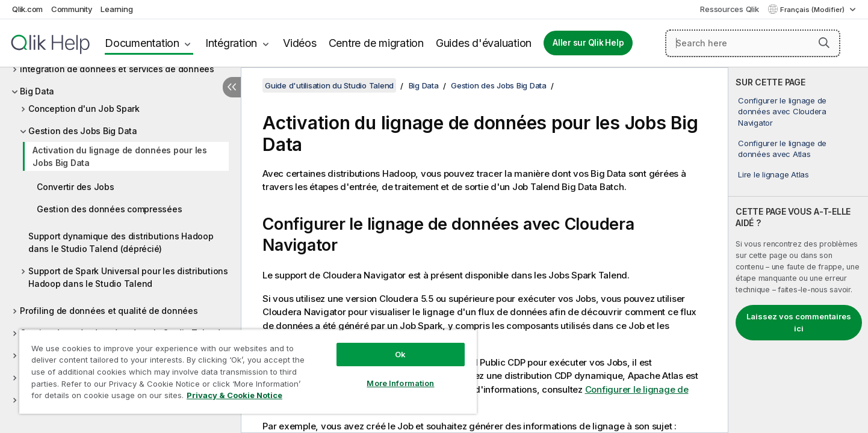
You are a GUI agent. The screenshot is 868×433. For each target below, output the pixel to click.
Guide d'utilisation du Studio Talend (329, 85)
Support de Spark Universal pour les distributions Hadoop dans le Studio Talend (128, 277)
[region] (248, 371)
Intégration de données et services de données (117, 69)
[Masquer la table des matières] (232, 87)
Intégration (231, 43)
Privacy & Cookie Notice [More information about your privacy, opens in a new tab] (234, 395)
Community (72, 9)
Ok (400, 354)
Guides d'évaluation (484, 43)
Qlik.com (27, 9)
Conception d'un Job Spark (84, 109)
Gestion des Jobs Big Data (83, 131)
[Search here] (753, 43)
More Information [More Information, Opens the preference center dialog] (400, 383)
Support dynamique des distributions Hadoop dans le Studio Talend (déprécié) (121, 242)
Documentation (142, 43)
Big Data (37, 91)
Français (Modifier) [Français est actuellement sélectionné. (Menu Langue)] (813, 10)
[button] (824, 43)
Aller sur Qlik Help (588, 43)
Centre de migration (376, 43)
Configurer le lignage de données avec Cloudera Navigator (782, 111)
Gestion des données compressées (109, 209)
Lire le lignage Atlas (773, 174)
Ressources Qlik (729, 9)
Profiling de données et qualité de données (109, 311)
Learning (116, 9)
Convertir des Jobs (76, 187)
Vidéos (300, 43)
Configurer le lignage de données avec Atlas (782, 149)
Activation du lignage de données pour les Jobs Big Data (120, 156)
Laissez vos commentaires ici (799, 322)
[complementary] (798, 250)
